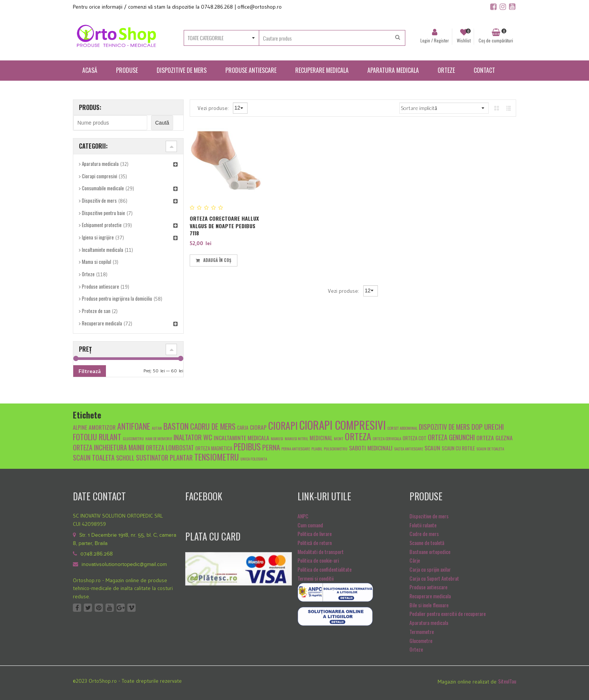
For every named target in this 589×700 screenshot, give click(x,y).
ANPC (303, 516)
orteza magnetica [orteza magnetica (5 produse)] (214, 448)
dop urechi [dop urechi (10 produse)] (488, 426)
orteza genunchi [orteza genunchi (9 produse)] (451, 437)
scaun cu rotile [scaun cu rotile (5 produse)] (458, 448)
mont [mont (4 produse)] (339, 438)
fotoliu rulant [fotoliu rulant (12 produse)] (97, 437)
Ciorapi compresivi (100, 176)
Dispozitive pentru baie (103, 213)
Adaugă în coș (217, 260)
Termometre (422, 632)
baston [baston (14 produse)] (176, 426)
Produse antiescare (100, 286)
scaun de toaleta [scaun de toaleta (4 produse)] (490, 449)
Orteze (88, 274)
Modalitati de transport (321, 552)
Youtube (110, 608)
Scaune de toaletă (427, 543)
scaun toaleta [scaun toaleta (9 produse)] (94, 457)
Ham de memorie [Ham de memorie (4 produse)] (159, 438)
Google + (121, 608)
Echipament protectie (102, 225)
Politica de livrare (315, 534)
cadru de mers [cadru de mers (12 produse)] (213, 426)
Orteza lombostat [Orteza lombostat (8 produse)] (170, 448)
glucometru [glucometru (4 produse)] (133, 438)
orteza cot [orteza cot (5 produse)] (415, 438)
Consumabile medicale (103, 188)
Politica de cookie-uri (318, 560)
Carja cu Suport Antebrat (434, 578)
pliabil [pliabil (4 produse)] (317, 449)
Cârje (415, 560)
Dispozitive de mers (429, 516)
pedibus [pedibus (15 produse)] (247, 447)
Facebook (77, 608)
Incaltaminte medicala (103, 250)
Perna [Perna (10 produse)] (271, 447)
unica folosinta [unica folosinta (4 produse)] (254, 459)
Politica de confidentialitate (325, 569)
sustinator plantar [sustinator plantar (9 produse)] (164, 457)
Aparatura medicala (100, 164)
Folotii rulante (423, 525)
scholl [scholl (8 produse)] (125, 458)
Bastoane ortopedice (430, 552)
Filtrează (90, 371)
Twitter (88, 608)
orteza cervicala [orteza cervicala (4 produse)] (387, 438)
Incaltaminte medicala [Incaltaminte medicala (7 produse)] (242, 437)
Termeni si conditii (316, 578)
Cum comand (310, 525)
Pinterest (99, 608)
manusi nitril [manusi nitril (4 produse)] (296, 438)
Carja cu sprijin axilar (430, 569)
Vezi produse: (214, 108)
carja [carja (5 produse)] (243, 428)
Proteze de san (96, 311)
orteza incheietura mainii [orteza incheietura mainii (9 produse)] (109, 447)
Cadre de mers (424, 534)
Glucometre (421, 641)
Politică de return (315, 543)
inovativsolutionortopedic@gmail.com (124, 565)
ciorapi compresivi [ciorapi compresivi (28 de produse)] (343, 425)
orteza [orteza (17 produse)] (358, 436)
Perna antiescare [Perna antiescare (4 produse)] (296, 449)
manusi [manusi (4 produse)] (277, 438)
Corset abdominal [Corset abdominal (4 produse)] (402, 428)
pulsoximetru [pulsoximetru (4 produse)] (336, 449)
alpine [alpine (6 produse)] (80, 427)
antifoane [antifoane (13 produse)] (134, 426)
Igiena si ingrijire (98, 237)
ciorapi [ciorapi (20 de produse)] (283, 425)
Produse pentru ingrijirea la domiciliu (117, 298)
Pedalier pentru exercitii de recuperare (448, 613)
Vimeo (131, 608)
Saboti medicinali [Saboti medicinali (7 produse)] (371, 448)
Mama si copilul (97, 262)
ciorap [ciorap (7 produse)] (258, 427)
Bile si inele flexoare (429, 605)
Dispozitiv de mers (99, 200)
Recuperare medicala (102, 323)
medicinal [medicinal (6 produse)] (321, 438)
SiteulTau (507, 681)
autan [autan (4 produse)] (157, 428)
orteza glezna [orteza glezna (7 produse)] (495, 437)
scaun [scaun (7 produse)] (432, 448)
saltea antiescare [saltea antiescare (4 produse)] (409, 449)
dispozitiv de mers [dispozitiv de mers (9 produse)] (444, 427)
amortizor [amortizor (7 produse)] (102, 427)
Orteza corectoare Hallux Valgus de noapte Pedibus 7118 (224, 226)
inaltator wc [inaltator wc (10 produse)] (193, 437)
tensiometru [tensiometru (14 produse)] (217, 457)
